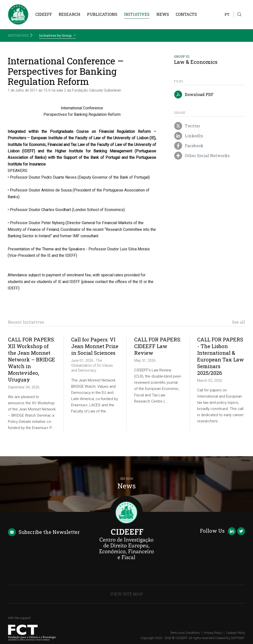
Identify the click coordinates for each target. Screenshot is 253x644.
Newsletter (44, 532)
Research (69, 14)
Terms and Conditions (185, 633)
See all (239, 322)
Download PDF (194, 95)
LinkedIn (189, 136)
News (163, 14)
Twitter (187, 126)
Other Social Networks (202, 156)
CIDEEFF (44, 14)
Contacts (186, 14)
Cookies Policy (236, 633)
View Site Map (126, 594)
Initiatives (137, 14)
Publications (102, 14)
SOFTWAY (238, 638)
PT (227, 14)
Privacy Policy (213, 633)
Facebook (189, 146)
